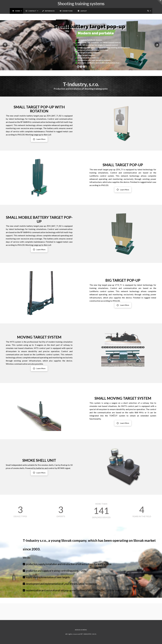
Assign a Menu (81, 630)
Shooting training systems (81, 3)
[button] (160, 2)
